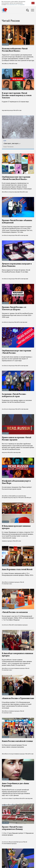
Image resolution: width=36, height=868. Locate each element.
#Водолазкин (12, 842)
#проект (16, 498)
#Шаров (29, 498)
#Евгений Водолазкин (15, 496)
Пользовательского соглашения (15, 5)
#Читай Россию (13, 64)
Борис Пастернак (8, 147)
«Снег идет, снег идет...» (12, 143)
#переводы (10, 110)
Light (5, 141)
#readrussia (5, 235)
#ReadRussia (5, 64)
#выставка (9, 584)
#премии (4, 110)
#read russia (5, 409)
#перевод (12, 192)
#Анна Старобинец (14, 798)
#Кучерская (19, 842)
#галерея (12, 668)
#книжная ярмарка (7, 541)
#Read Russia (5, 192)
